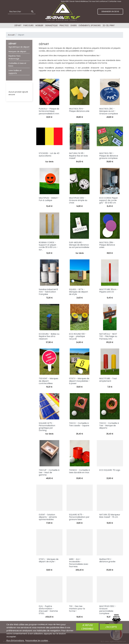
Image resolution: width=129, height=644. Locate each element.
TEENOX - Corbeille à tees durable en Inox (79, 471)
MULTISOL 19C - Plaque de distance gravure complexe (109, 156)
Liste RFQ (13, 87)
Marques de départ (17, 51)
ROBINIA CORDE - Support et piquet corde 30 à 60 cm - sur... (48, 246)
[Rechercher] (22, 12)
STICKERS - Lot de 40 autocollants (49, 154)
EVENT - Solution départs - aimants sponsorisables (48, 517)
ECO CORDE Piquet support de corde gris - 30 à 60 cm (109, 200)
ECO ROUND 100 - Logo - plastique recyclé (78, 336)
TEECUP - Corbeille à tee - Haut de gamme (49, 472)
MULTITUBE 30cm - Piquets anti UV (109, 291)
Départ (12, 44)
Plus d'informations (15, 640)
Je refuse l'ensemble (87, 627)
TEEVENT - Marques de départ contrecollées (49, 381)
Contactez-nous (115, 1)
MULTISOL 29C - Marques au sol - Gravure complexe (109, 111)
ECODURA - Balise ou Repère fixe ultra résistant (49, 336)
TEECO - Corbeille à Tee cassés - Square (79, 424)
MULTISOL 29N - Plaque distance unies (107, 245)
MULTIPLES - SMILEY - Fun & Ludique (49, 199)
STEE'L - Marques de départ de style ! (49, 560)
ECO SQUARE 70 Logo (110, 470)
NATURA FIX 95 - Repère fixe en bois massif (78, 156)
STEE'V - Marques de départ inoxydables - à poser (79, 381)
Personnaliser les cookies (37, 640)
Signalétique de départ (19, 47)
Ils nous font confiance (98, 1)
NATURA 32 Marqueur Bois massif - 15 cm (110, 516)
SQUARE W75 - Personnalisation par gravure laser (79, 517)
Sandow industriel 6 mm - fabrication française (48, 292)
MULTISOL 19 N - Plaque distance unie (79, 110)
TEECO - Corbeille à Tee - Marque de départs (109, 426)
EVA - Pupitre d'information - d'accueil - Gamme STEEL (48, 610)
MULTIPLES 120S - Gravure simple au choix (78, 200)
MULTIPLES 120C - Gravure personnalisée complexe (108, 610)
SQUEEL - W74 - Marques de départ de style (79, 292)
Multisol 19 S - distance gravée (107, 560)
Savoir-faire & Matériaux (79, 1)
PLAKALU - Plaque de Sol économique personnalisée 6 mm (49, 111)
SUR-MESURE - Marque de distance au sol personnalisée (79, 245)
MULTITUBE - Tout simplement (108, 380)
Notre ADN (65, 1)
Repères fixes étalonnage (15, 57)
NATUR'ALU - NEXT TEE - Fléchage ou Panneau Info (108, 336)
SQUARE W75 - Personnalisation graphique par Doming (47, 427)
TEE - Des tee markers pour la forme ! (77, 609)
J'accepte (111, 627)
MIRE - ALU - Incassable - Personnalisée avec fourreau (79, 563)
